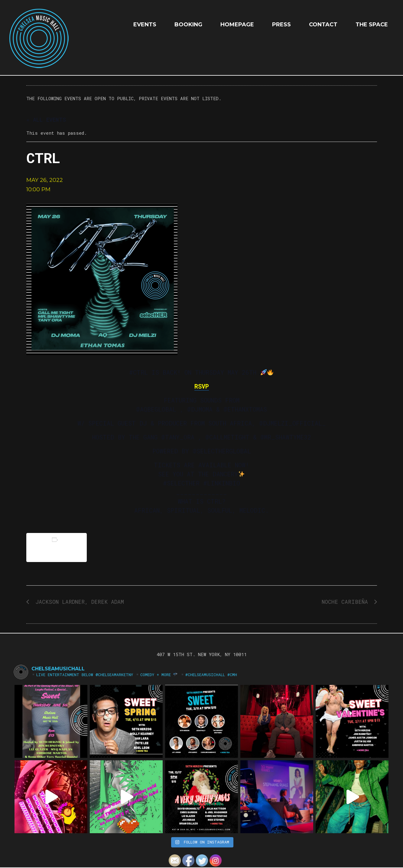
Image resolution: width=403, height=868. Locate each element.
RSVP (202, 386)
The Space (372, 25)
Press (281, 25)
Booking (188, 25)
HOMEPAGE (237, 25)
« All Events (46, 120)
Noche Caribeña (346, 602)
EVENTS (145, 25)
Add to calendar (57, 547)
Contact (323, 25)
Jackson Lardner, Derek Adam (78, 602)
